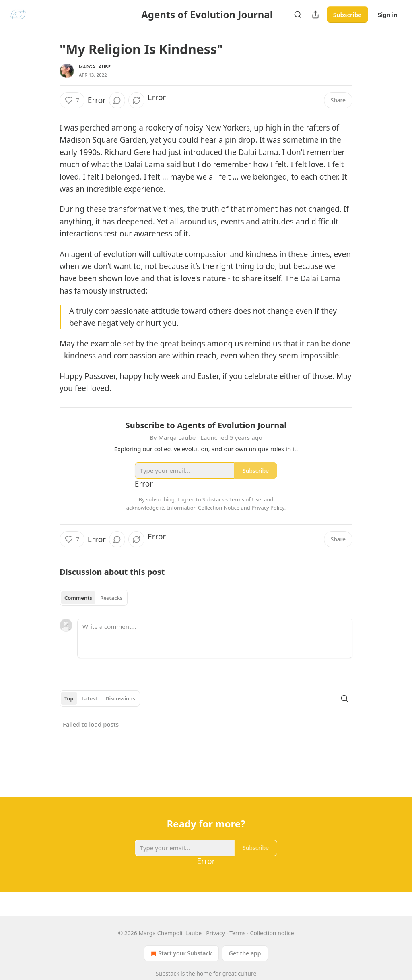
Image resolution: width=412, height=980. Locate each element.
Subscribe (347, 15)
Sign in (388, 15)
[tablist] (94, 598)
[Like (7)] (72, 100)
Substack (168, 973)
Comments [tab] (78, 598)
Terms (237, 933)
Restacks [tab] (111, 598)
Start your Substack (180, 953)
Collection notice (272, 933)
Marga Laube (95, 67)
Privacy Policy (268, 508)
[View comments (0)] (117, 100)
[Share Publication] (315, 15)
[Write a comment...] (215, 638)
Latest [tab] (90, 698)
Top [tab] (69, 698)
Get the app (245, 953)
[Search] (298, 15)
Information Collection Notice (203, 508)
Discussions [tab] (120, 698)
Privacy (215, 933)
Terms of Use (245, 499)
